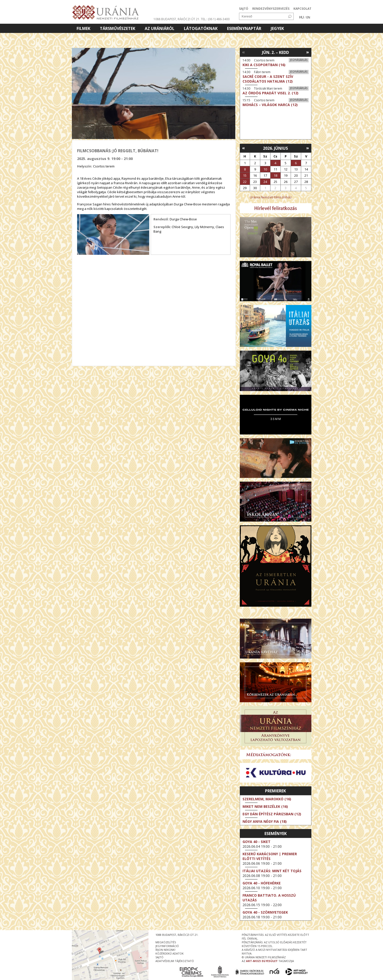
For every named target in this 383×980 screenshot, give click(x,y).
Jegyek (277, 28)
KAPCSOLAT (302, 9)
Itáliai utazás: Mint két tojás (272, 871)
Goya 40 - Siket (256, 842)
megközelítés (166, 942)
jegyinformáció (167, 946)
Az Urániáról (160, 28)
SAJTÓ (244, 9)
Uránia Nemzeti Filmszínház (271, 197)
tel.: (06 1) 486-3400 (215, 19)
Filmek (83, 28)
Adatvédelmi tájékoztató (175, 961)
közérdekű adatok (170, 953)
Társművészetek (118, 28)
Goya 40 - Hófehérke (262, 883)
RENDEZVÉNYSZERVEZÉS (271, 9)
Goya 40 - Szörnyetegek (265, 912)
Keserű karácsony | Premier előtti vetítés (270, 856)
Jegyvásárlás (299, 60)
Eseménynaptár (244, 28)
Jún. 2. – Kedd (275, 52)
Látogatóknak (201, 28)
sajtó (159, 957)
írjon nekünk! (165, 950)
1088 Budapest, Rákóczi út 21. (177, 19)
